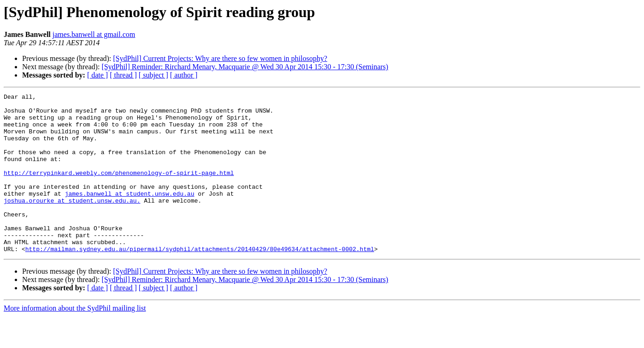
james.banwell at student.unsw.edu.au (130, 214)
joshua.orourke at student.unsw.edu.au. (72, 222)
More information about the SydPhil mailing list (75, 340)
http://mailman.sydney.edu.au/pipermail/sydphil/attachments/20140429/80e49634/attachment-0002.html (200, 281)
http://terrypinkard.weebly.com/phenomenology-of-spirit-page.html (119, 189)
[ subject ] (154, 75)
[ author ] (184, 75)
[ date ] (97, 75)
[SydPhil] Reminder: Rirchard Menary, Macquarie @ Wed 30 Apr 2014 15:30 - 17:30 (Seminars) (245, 67)
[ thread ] (123, 75)
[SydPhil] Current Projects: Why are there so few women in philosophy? (220, 58)
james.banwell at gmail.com (94, 34)
